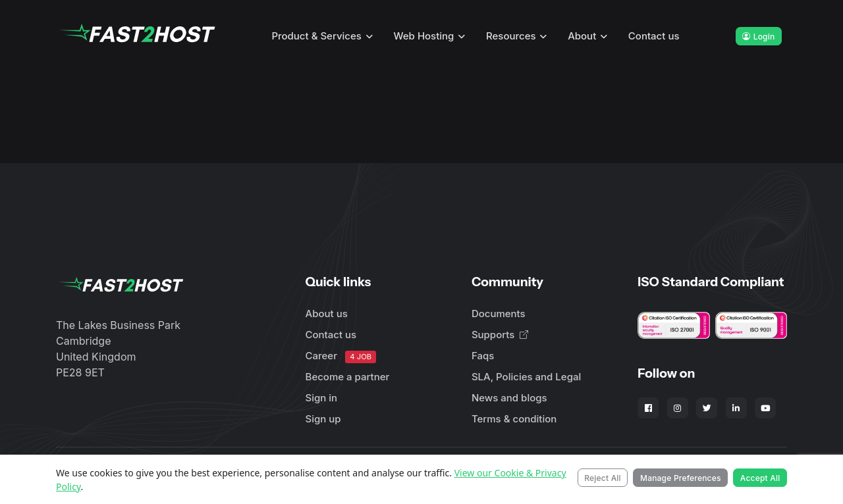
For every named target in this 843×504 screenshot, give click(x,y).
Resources (511, 36)
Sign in (322, 398)
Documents (499, 314)
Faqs (483, 356)
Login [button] (758, 37)
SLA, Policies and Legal (526, 377)
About (582, 36)
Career (341, 356)
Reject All (603, 478)
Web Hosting (424, 36)
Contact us (654, 36)
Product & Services (316, 36)
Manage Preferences (681, 478)
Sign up (323, 419)
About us (327, 314)
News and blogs (509, 398)
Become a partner (348, 377)
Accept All (760, 478)
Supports (500, 335)
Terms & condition (514, 419)
